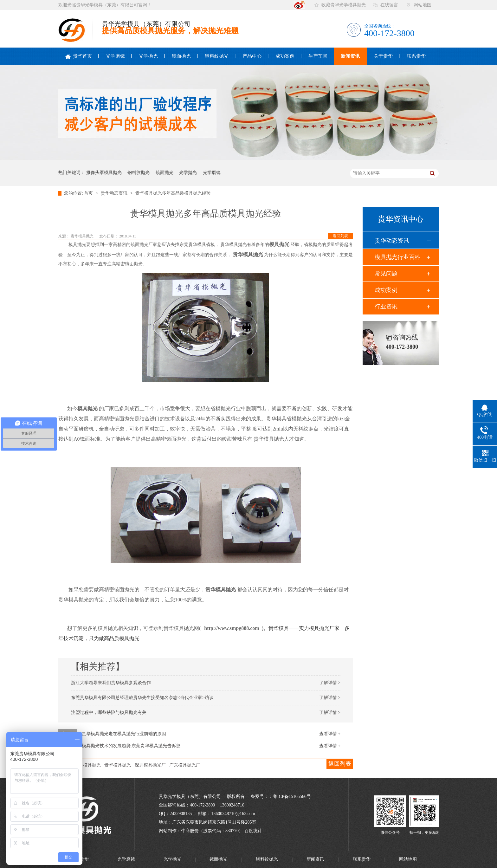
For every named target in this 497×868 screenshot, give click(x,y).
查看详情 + (330, 734)
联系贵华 (416, 56)
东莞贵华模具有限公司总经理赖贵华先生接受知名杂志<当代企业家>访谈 (142, 698)
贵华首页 (79, 56)
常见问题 (386, 274)
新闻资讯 (350, 56)
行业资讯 (386, 307)
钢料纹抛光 (217, 56)
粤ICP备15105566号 (292, 797)
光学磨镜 (115, 56)
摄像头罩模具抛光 (104, 173)
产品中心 (252, 56)
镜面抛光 (181, 56)
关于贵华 (383, 56)
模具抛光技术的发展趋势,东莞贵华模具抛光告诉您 (131, 746)
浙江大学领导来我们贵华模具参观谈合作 (111, 683)
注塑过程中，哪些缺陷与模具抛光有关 (109, 713)
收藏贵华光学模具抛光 (344, 5)
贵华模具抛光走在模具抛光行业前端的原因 (124, 734)
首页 (89, 193)
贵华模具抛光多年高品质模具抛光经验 (173, 193)
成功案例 (285, 56)
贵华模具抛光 (83, 236)
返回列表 (340, 236)
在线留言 (389, 5)
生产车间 (318, 56)
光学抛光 (148, 56)
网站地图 (423, 5)
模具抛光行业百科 (397, 257)
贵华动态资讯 (115, 193)
